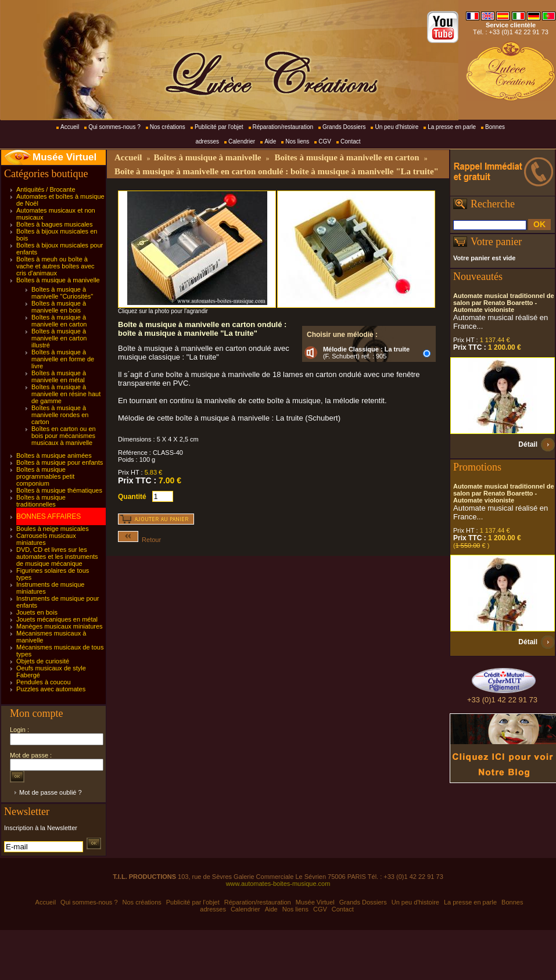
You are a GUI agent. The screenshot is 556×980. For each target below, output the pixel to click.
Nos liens (297, 141)
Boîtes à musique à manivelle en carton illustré (59, 338)
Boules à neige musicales (53, 529)
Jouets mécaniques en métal (57, 619)
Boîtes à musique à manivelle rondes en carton (60, 415)
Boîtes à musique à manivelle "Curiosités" (62, 293)
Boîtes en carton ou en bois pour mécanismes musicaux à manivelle (64, 436)
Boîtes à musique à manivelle (58, 280)
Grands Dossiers (344, 127)
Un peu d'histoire (397, 127)
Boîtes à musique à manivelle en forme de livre (63, 359)
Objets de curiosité (43, 661)
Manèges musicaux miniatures (60, 626)
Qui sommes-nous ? (114, 127)
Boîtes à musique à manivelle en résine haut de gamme (66, 394)
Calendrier (242, 141)
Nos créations (168, 127)
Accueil (70, 127)
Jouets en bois (37, 612)
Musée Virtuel (64, 157)
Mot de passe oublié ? (51, 792)
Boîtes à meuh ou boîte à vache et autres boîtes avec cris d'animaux (55, 266)
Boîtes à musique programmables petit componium (45, 476)
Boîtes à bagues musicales (54, 224)
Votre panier (496, 242)
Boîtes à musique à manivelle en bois (59, 307)
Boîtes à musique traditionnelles (41, 501)
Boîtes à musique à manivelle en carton (59, 321)
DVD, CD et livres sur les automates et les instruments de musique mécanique (57, 557)
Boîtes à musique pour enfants (60, 462)
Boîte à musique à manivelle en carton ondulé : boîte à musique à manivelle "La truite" (277, 171)
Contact (350, 141)
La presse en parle (452, 127)
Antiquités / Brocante (46, 189)
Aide (270, 141)
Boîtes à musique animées (54, 455)
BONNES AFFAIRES (49, 516)
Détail (528, 444)
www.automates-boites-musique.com (278, 884)
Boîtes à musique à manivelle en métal (59, 376)
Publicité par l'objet (219, 127)
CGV (325, 141)
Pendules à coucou (44, 682)
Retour (139, 540)
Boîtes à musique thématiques (59, 490)
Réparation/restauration (283, 127)
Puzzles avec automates (51, 689)
